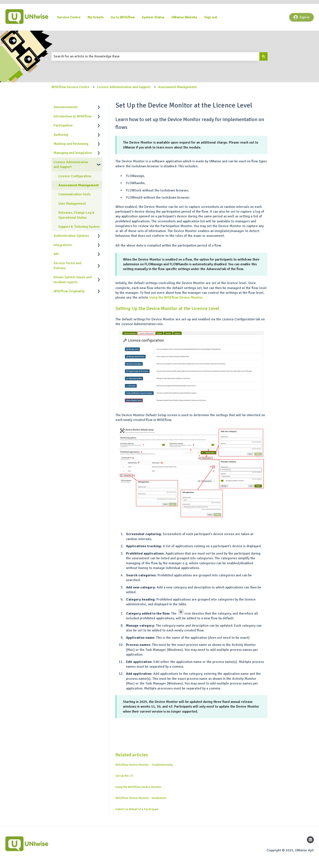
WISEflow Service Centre (70, 87)
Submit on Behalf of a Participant (137, 809)
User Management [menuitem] (72, 204)
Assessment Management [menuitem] (79, 185)
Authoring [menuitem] (61, 135)
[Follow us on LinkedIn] (310, 840)
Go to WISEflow (123, 17)
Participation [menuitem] (63, 125)
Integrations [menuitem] (63, 245)
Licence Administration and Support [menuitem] (71, 164)
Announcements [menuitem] (66, 107)
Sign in (301, 17)
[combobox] (155, 56)
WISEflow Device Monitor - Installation (141, 798)
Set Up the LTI (124, 776)
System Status (153, 17)
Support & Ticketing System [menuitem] (79, 227)
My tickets (96, 17)
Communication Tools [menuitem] (74, 194)
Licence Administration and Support (124, 87)
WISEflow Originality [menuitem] (69, 291)
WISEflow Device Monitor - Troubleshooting (144, 765)
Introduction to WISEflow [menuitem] (73, 116)
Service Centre (69, 17)
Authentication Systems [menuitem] (71, 236)
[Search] (263, 56)
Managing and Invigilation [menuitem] (73, 153)
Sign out (211, 17)
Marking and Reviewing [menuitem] (71, 144)
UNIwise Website (184, 17)
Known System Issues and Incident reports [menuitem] (73, 280)
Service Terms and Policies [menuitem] (67, 266)
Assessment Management (177, 87)
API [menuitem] (56, 254)
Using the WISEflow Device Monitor (176, 297)
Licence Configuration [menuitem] (75, 176)
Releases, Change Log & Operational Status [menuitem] (77, 215)
